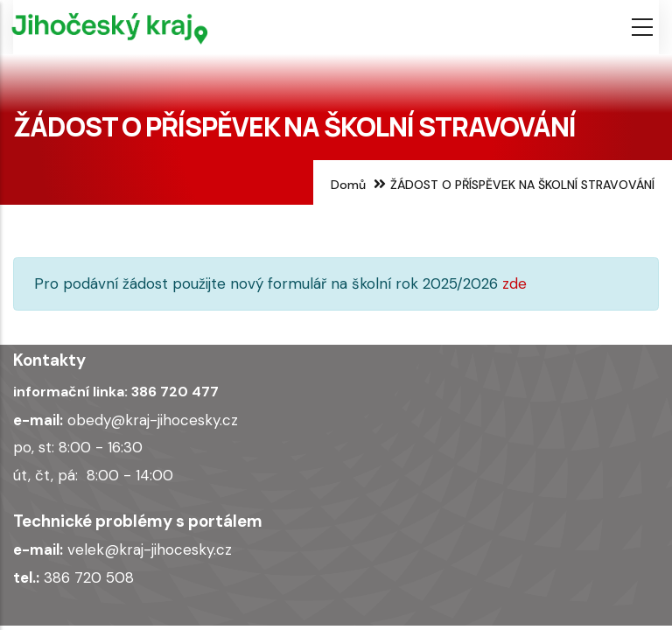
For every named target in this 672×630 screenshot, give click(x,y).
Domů (348, 185)
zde (514, 283)
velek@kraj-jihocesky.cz (150, 549)
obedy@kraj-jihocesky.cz (153, 420)
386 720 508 (89, 577)
